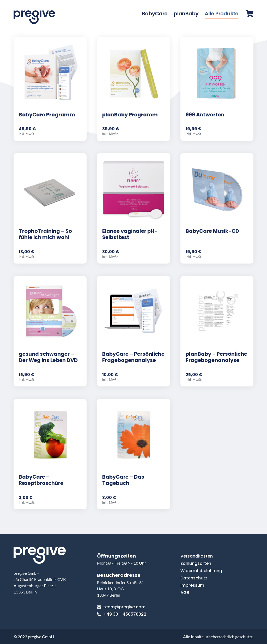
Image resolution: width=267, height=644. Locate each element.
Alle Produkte (222, 14)
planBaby (186, 14)
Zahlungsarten (196, 563)
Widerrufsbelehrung (201, 571)
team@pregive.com (121, 607)
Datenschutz (194, 578)
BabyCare (155, 14)
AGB (185, 593)
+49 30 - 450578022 (122, 614)
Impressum (192, 585)
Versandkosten (197, 556)
